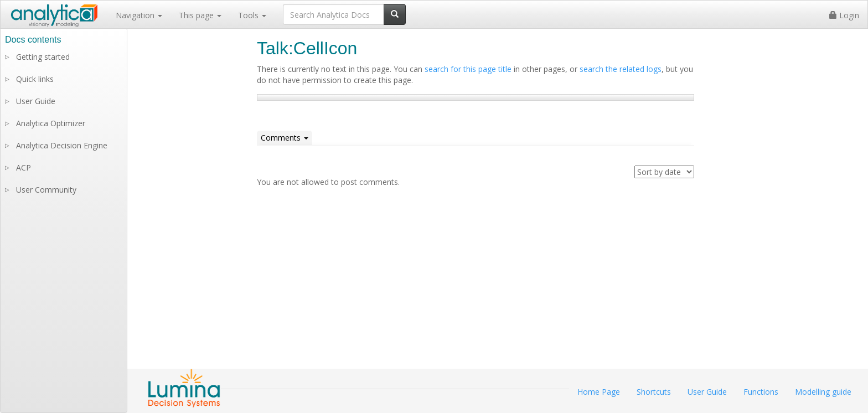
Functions (761, 392)
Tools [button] (252, 15)
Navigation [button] (139, 15)
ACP (24, 167)
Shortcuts (654, 392)
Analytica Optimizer (51, 123)
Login (844, 15)
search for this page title (468, 69)
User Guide (36, 101)
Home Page (599, 392)
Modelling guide (823, 392)
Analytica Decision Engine (62, 145)
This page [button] (200, 15)
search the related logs (621, 69)
